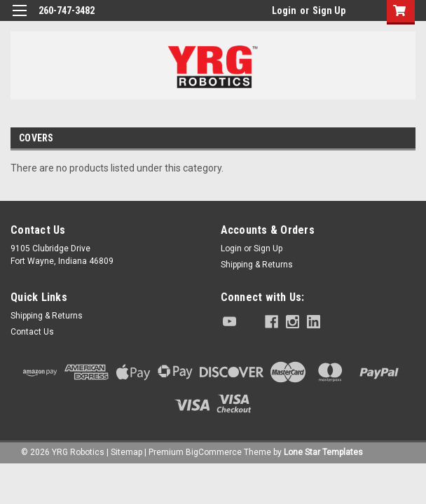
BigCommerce (214, 452)
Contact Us (32, 332)
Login (284, 10)
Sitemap (126, 452)
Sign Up (329, 10)
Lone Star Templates (323, 452)
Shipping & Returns (257, 265)
